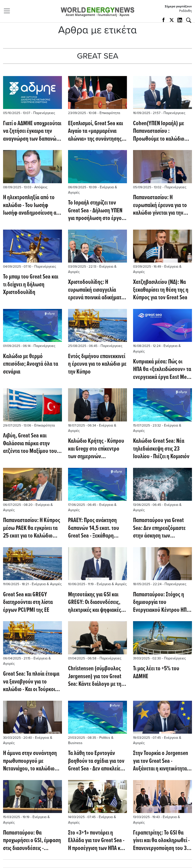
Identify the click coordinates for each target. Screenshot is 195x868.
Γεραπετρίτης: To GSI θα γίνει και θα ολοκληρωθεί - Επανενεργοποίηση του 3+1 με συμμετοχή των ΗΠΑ (162, 841)
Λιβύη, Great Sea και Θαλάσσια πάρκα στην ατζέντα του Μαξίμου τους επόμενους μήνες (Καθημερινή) (31, 444)
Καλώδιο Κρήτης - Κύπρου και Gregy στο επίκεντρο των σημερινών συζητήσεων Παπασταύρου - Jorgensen (97, 449)
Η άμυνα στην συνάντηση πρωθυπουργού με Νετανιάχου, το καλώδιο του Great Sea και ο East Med (30, 761)
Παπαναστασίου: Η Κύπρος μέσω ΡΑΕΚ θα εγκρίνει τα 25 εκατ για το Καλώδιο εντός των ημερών (32, 528)
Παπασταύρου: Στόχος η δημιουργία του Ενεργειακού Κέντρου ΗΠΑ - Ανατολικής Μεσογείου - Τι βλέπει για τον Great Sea (162, 603)
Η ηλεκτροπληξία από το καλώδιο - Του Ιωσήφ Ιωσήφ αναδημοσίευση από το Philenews (32, 205)
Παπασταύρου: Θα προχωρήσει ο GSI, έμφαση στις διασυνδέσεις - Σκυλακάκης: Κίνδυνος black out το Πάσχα (32, 841)
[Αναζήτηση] (189, 20)
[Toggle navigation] (8, 11)
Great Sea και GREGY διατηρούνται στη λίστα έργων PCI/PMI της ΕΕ (28, 603)
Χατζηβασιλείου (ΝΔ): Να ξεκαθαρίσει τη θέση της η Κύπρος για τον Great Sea (161, 290)
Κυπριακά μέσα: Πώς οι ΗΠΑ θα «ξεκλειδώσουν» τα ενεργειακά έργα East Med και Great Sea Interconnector (162, 370)
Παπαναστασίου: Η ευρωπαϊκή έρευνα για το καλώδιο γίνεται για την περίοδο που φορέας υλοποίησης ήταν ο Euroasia (160, 205)
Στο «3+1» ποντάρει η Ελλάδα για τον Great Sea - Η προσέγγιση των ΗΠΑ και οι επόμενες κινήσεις (96, 841)
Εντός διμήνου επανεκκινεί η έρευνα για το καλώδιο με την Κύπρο (97, 364)
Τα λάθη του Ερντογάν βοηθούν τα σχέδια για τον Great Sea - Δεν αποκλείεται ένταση (97, 761)
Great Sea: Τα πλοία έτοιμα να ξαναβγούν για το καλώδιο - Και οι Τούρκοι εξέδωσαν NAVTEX (31, 682)
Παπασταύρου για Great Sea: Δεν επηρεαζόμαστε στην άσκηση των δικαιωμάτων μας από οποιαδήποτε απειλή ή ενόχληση (159, 528)
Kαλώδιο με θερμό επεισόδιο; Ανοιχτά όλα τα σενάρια (31, 364)
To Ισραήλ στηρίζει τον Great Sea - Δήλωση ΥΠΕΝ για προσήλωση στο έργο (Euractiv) (95, 211)
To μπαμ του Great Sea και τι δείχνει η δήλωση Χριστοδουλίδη (31, 285)
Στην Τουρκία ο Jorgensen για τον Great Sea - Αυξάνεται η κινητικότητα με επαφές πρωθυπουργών (162, 761)
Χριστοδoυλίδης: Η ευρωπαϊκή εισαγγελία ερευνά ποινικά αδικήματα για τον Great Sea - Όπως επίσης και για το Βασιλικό (96, 290)
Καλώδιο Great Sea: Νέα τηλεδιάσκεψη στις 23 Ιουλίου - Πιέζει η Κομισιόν (161, 449)
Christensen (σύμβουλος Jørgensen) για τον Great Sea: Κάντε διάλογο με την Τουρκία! (96, 677)
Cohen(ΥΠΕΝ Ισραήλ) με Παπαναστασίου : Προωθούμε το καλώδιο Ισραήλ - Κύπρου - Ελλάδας (162, 131)
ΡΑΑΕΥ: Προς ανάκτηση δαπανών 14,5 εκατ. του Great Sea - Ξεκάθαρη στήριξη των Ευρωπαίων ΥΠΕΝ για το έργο (94, 528)
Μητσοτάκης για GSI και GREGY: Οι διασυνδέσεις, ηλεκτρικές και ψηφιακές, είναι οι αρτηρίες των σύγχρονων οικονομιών (95, 603)
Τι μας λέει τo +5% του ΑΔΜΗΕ (156, 673)
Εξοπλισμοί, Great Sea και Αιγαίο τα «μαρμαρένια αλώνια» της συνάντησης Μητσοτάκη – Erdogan (95, 131)
